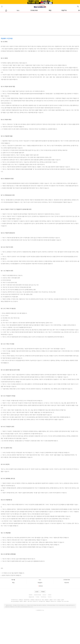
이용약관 (31, 595)
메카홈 (13, 580)
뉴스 (18, 11)
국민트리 (67, 583)
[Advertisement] (40, 24)
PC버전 (43, 592)
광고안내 (44, 595)
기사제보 (37, 597)
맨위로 (40, 586)
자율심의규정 (31, 597)
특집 (50, 11)
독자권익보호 (43, 597)
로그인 (37, 592)
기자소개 (50, 597)
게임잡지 (40, 583)
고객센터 (50, 595)
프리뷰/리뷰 (34, 11)
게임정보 (64, 11)
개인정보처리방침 (37, 595)
